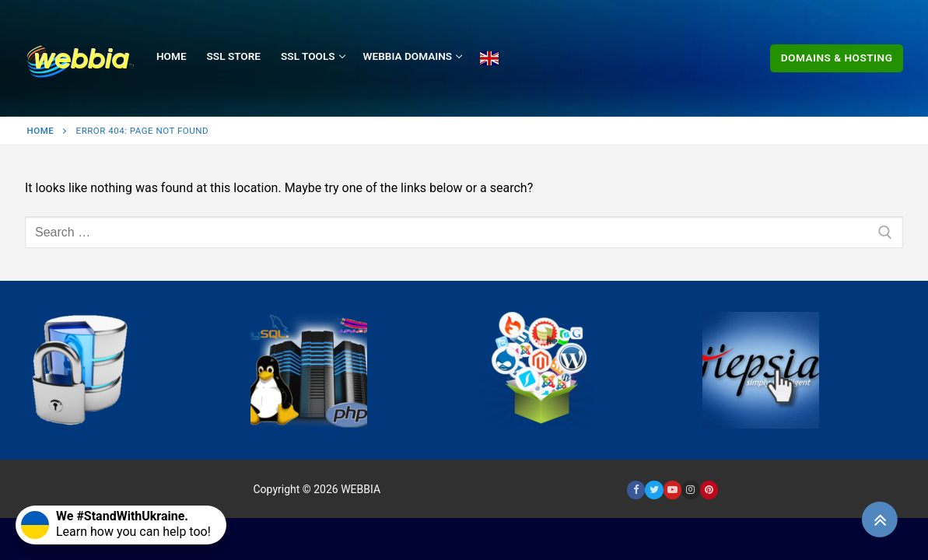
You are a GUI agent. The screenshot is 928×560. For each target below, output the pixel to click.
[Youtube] (672, 490)
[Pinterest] (709, 490)
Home (41, 131)
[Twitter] (654, 490)
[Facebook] (636, 490)
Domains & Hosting (837, 58)
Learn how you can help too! (116, 524)
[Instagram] (690, 490)
